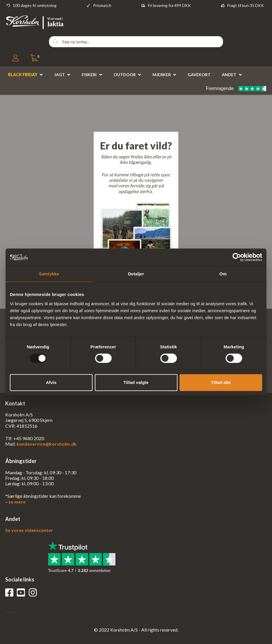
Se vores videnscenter (29, 530)
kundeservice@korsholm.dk (47, 444)
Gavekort (199, 75)
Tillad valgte (136, 382)
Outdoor (125, 75)
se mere (17, 502)
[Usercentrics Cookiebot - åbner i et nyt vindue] (237, 257)
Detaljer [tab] (136, 274)
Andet (229, 75)
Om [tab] (223, 274)
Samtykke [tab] (49, 274)
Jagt (60, 75)
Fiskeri (89, 75)
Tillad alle (221, 382)
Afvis (51, 382)
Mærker (162, 75)
